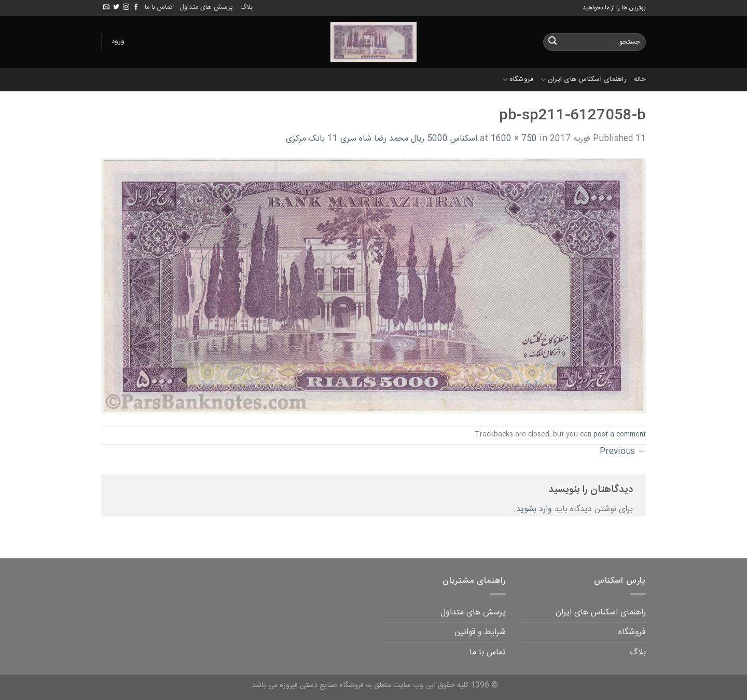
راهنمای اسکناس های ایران (584, 80)
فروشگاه (518, 80)
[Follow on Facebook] (136, 7)
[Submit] (552, 42)
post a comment (620, 435)
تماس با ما (158, 8)
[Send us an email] (106, 7)
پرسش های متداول (206, 8)
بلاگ (246, 8)
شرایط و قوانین (480, 632)
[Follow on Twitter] (116, 7)
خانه (640, 80)
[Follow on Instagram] (126, 7)
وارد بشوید (534, 509)
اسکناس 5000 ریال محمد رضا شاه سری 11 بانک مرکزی (382, 139)
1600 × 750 (514, 139)
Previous (623, 452)
